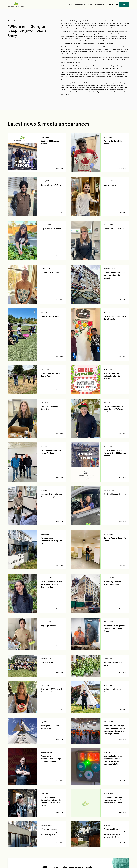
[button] (69, 4)
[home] (16, 4)
